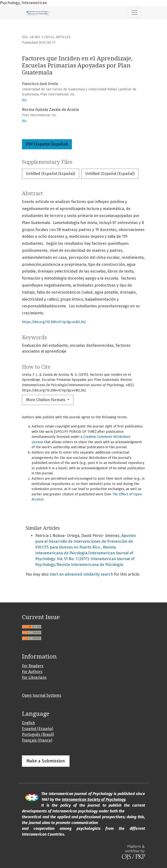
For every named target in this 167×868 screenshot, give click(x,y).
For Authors (32, 672)
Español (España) (38, 729)
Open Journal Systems (42, 695)
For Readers (33, 666)
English (28, 723)
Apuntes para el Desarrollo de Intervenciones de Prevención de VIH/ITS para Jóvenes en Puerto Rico (86, 541)
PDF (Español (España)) (47, 144)
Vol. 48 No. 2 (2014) (38, 37)
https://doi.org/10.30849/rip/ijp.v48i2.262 (54, 322)
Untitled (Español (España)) (51, 174)
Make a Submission (46, 761)
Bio (24, 100)
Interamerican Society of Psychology (94, 799)
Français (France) (37, 740)
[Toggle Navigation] (134, 13)
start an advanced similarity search (81, 574)
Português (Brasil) (38, 734)
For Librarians (34, 677)
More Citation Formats (46, 400)
